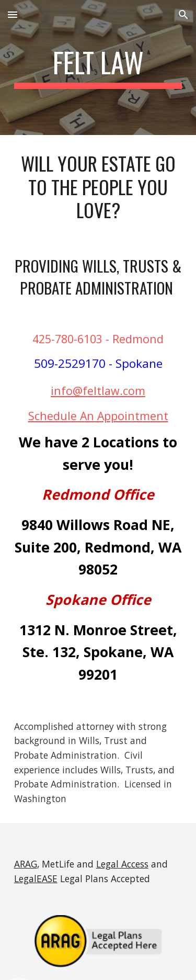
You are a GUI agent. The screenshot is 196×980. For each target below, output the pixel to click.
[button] (13, 14)
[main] (98, 67)
